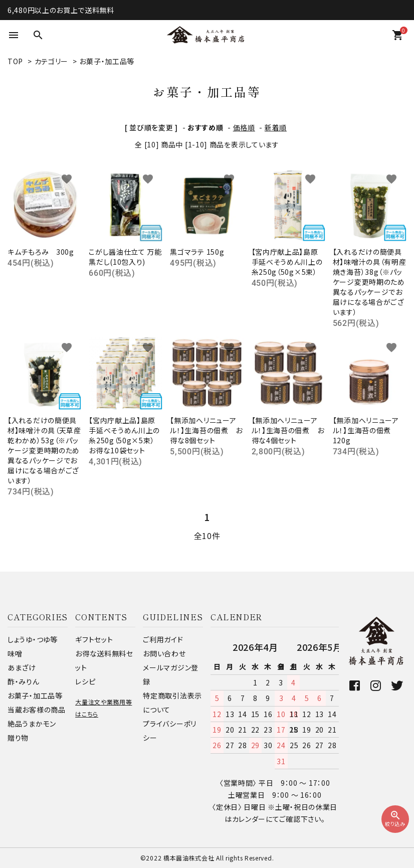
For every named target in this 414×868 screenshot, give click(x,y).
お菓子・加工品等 (107, 61)
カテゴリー (52, 61)
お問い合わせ (164, 653)
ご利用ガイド (163, 639)
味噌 (15, 653)
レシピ (85, 681)
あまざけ (22, 667)
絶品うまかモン (32, 724)
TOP (15, 61)
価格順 (244, 127)
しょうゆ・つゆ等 (33, 639)
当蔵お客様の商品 (37, 710)
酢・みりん (24, 681)
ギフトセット (94, 639)
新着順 (276, 127)
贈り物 (18, 738)
